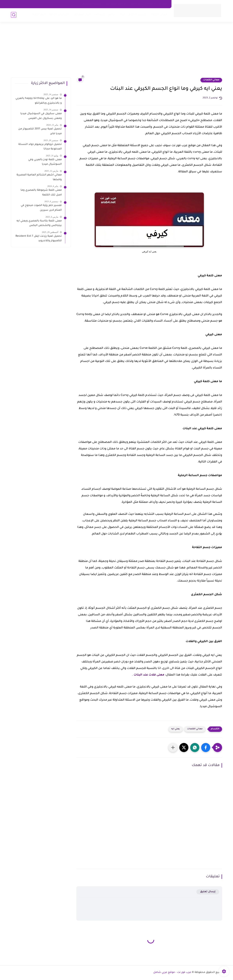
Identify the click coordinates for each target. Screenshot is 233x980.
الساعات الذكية (59, 15)
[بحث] (14, 15)
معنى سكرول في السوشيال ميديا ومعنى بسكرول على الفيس (41, 116)
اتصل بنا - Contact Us (156, 4)
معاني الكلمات (158, 15)
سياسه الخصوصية (116, 4)
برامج (112, 15)
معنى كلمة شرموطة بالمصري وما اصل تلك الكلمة (41, 193)
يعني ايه (176, 729)
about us (135, 4)
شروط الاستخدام (92, 4)
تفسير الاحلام (137, 15)
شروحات (100, 15)
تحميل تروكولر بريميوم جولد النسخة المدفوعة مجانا (40, 147)
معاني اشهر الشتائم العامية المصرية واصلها (39, 177)
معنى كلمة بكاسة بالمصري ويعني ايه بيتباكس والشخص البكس (39, 223)
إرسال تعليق (208, 892)
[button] (206, 747)
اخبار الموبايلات (81, 15)
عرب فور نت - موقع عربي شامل (172, 973)
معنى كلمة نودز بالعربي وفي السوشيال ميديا (45, 162)
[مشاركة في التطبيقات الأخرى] (173, 747)
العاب (122, 15)
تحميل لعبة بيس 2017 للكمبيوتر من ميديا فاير (40, 131)
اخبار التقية (39, 15)
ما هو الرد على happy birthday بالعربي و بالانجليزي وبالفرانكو (39, 101)
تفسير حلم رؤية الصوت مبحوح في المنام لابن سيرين (41, 208)
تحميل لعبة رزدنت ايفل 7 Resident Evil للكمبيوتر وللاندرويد (39, 239)
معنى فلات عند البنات (149, 675)
